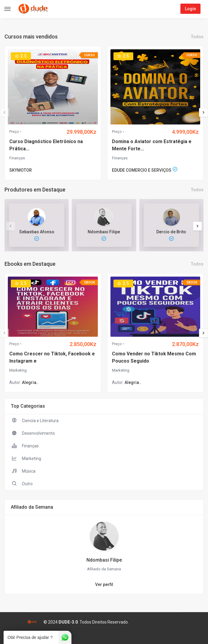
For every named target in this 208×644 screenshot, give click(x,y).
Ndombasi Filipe (104, 560)
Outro (22, 483)
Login (190, 9)
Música (23, 471)
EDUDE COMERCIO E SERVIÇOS (142, 170)
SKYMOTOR (21, 170)
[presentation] (5, 112)
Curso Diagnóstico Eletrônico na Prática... (46, 145)
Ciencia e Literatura (35, 420)
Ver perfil (104, 584)
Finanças (17, 158)
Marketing (18, 370)
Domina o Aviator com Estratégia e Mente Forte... (152, 145)
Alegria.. (30, 382)
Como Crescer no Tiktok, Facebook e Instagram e (52, 357)
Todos (197, 37)
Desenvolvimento (33, 433)
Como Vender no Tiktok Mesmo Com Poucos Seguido (154, 357)
